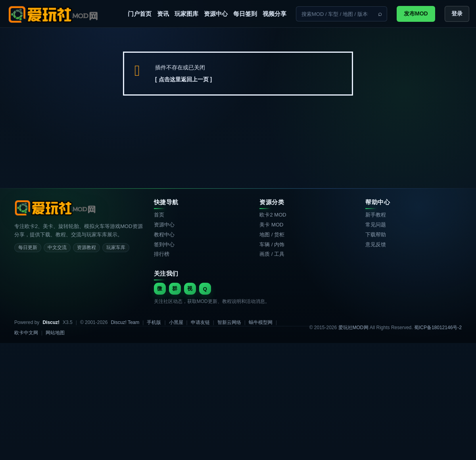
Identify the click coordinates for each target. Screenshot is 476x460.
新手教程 (376, 215)
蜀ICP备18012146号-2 (438, 328)
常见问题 (376, 225)
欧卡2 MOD (273, 215)
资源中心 (216, 14)
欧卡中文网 (26, 333)
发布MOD (416, 13)
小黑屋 (176, 322)
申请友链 (200, 322)
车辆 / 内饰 (272, 244)
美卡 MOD (271, 225)
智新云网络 (229, 322)
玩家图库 (186, 14)
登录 (457, 13)
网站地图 (55, 333)
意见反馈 (376, 244)
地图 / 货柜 (272, 235)
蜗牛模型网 (261, 322)
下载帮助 (376, 235)
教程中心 (164, 235)
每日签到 (245, 14)
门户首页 (140, 14)
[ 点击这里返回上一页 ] (183, 79)
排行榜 (162, 254)
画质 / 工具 (272, 254)
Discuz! (51, 322)
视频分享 (274, 14)
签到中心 (164, 244)
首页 (159, 215)
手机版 (154, 322)
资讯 (163, 14)
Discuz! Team (125, 322)
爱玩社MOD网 (353, 328)
